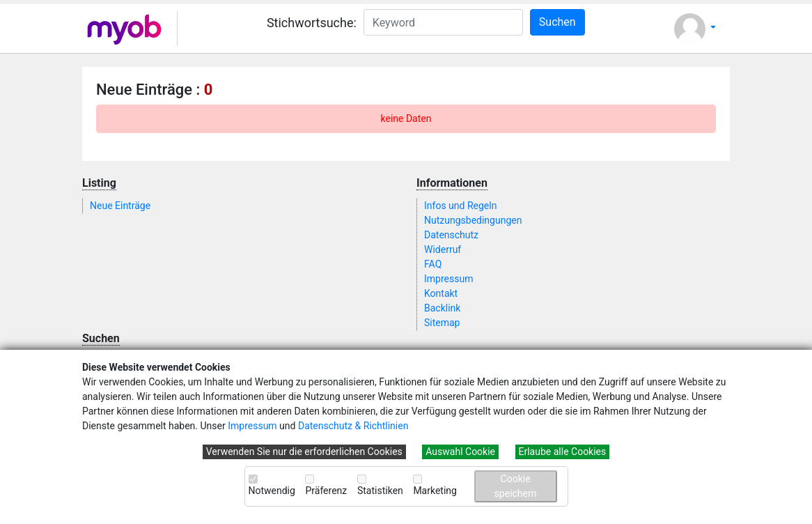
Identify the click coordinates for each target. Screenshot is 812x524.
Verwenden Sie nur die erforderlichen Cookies (304, 452)
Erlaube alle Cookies (563, 452)
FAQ (433, 264)
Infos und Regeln (460, 206)
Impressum (252, 426)
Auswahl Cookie (460, 452)
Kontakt (441, 293)
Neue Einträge (120, 206)
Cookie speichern (516, 486)
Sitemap (442, 323)
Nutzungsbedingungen (473, 220)
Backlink (442, 308)
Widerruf (443, 249)
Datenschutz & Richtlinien (353, 426)
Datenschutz (451, 235)
